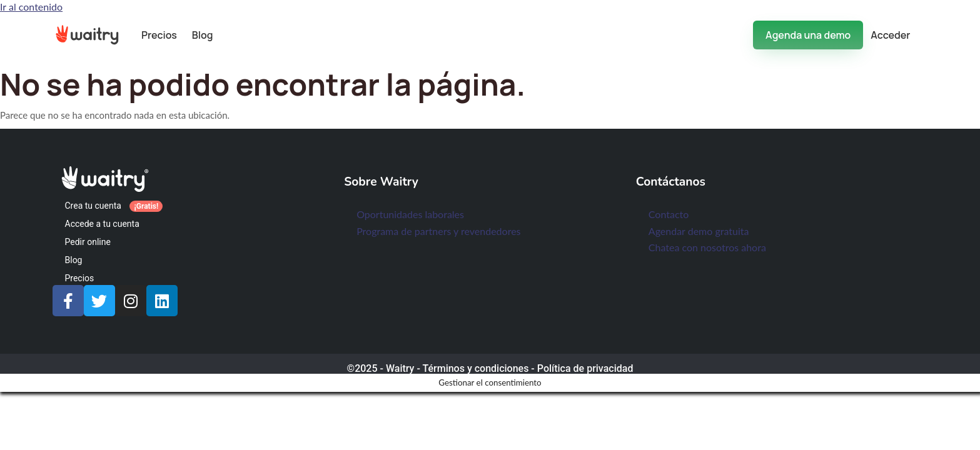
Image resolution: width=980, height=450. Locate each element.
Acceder (890, 35)
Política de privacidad (585, 368)
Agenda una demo (808, 35)
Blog (203, 35)
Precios (159, 35)
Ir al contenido (31, 7)
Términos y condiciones (475, 368)
